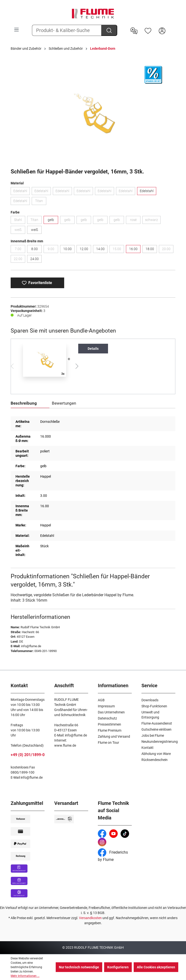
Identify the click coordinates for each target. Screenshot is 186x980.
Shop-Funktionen (154, 706)
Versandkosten (90, 918)
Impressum (106, 706)
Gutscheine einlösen (156, 729)
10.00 (67, 249)
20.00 (168, 250)
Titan (41, 202)
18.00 (150, 249)
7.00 (20, 250)
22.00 (20, 260)
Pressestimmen (109, 724)
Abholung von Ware (156, 754)
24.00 (35, 259)
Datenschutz (107, 718)
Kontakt (147, 748)
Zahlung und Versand (114, 736)
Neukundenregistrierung (160, 742)
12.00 (84, 249)
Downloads (150, 700)
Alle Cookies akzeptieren (156, 967)
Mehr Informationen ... (25, 976)
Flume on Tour (108, 743)
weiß (20, 231)
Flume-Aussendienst (157, 723)
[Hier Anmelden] (162, 30)
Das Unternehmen (111, 712)
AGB (101, 700)
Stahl (20, 221)
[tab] (30, 404)
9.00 (53, 250)
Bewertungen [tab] (64, 403)
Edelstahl (22, 192)
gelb (51, 220)
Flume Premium (110, 730)
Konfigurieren (118, 967)
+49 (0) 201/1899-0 (28, 755)
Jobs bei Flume (153, 735)
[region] (93, 112)
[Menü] (16, 30)
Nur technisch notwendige (79, 967)
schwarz (153, 221)
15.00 (118, 250)
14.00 (100, 249)
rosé (135, 221)
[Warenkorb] (172, 27)
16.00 (133, 249)
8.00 (35, 249)
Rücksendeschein (155, 760)
